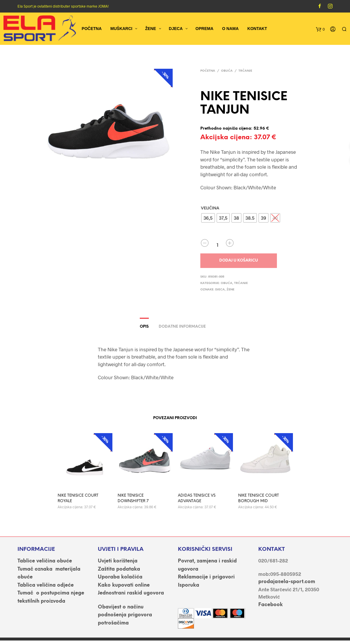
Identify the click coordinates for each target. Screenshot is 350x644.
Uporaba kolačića (120, 577)
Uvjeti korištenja (118, 561)
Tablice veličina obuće (45, 561)
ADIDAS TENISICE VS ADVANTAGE (197, 499)
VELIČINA (210, 208)
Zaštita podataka (119, 569)
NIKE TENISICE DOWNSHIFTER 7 (133, 499)
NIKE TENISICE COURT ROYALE (78, 499)
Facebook (271, 605)
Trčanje (245, 71)
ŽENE (230, 290)
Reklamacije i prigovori (206, 577)
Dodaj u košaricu (239, 261)
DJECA (220, 290)
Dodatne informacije (182, 327)
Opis (144, 327)
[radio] (208, 218)
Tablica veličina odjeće (46, 585)
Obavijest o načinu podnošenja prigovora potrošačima (125, 615)
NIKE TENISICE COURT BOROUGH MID (259, 499)
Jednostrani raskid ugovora (131, 593)
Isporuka (189, 585)
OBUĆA (227, 71)
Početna (208, 71)
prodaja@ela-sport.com (287, 582)
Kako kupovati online (124, 585)
